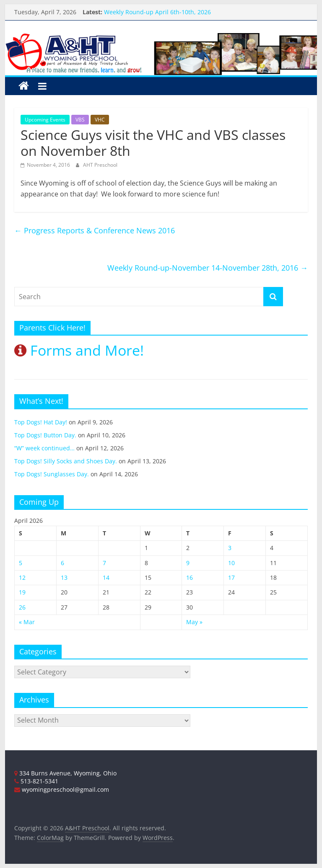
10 (231, 563)
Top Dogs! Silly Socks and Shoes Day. (66, 461)
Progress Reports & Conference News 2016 (95, 230)
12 (22, 577)
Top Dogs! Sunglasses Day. (52, 474)
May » (194, 622)
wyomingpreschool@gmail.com (62, 789)
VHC (100, 120)
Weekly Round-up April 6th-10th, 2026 (157, 12)
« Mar (27, 622)
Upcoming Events (45, 120)
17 (231, 577)
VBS (80, 120)
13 (64, 577)
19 (22, 592)
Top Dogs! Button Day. (45, 435)
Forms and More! (79, 350)
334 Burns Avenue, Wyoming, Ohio (65, 773)
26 (22, 607)
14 (106, 577)
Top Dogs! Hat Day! (41, 422)
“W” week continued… (44, 448)
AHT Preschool (100, 165)
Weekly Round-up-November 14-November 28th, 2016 (208, 268)
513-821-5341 (36, 781)
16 (190, 577)
